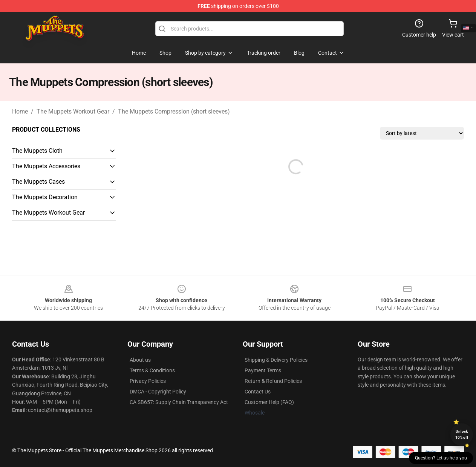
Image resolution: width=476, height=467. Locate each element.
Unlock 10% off (462, 434)
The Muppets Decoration (45, 197)
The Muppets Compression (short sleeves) (174, 111)
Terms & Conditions (152, 370)
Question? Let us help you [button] (441, 458)
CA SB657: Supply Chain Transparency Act (179, 402)
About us (140, 360)
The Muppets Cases (38, 182)
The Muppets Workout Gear (73, 111)
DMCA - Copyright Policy (158, 392)
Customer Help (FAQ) (269, 402)
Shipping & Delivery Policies (276, 360)
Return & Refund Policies (273, 381)
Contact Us (258, 392)
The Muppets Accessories (46, 166)
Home (20, 111)
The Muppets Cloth (37, 151)
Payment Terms (263, 370)
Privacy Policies (148, 381)
